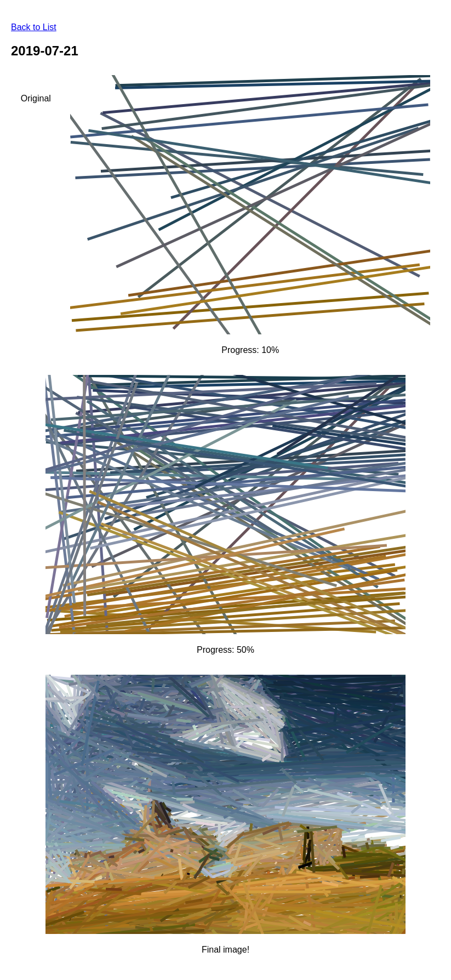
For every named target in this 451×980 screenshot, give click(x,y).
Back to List (34, 27)
